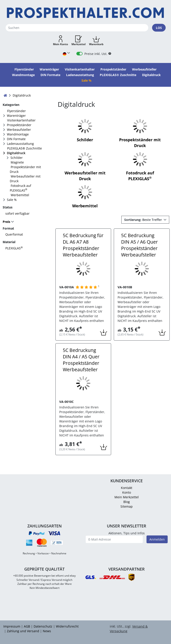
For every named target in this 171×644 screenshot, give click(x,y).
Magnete (17, 162)
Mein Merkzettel (127, 497)
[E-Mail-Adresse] (114, 539)
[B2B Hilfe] (110, 54)
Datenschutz (43, 626)
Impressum (12, 626)
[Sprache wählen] (66, 54)
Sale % (12, 200)
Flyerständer (16, 111)
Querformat (14, 234)
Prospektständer (19, 125)
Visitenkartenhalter (21, 120)
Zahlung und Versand (23, 631)
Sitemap (127, 506)
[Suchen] (77, 28)
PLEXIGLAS (14, 248)
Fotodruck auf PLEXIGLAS (20, 188)
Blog (127, 502)
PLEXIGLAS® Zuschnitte (24, 148)
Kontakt (127, 488)
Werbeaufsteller (19, 130)
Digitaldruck (16, 153)
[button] (60, 41)
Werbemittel (20, 195)
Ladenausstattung (20, 144)
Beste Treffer (144, 220)
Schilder (17, 158)
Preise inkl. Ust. (96, 54)
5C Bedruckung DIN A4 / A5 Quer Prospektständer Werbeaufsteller (81, 360)
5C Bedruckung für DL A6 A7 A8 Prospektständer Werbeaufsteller (83, 245)
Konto (127, 492)
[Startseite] (85, 13)
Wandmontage (18, 134)
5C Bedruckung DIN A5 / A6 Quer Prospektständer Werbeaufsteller (139, 245)
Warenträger (16, 116)
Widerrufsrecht (67, 626)
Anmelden (157, 539)
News (47, 631)
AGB (27, 626)
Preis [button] (7, 222)
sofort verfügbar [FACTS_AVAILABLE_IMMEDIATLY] (17, 213)
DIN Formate (16, 139)
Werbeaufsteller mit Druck (25, 179)
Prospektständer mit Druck (25, 169)
